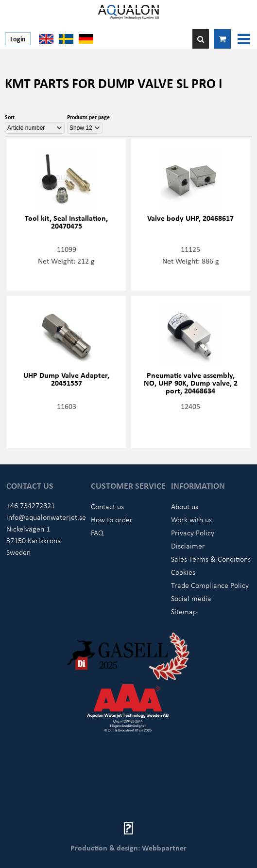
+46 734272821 (31, 505)
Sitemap (184, 611)
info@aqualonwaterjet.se (46, 517)
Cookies (183, 572)
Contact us (107, 506)
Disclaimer (188, 546)
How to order (112, 519)
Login (18, 39)
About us (185, 506)
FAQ (97, 532)
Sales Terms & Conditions (211, 559)
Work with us (191, 519)
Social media (191, 598)
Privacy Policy (193, 532)
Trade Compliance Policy (210, 585)
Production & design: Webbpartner (128, 848)
